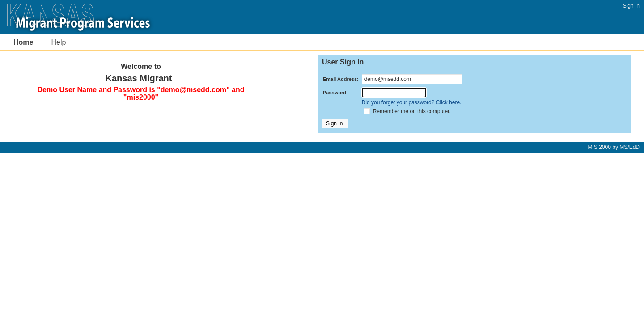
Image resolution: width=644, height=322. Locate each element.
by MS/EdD (614, 147)
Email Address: (341, 79)
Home (23, 42)
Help (58, 42)
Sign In (631, 6)
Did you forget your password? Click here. (412, 102)
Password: (335, 93)
